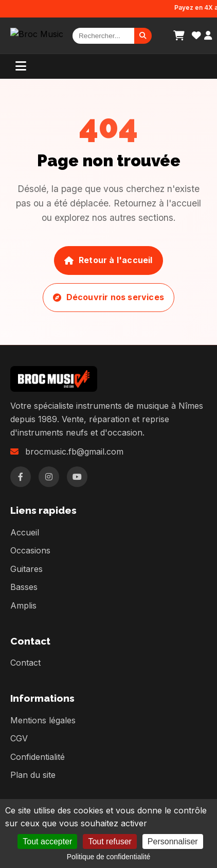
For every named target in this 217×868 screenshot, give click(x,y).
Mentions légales (43, 720)
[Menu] (21, 66)
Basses (24, 587)
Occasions (30, 550)
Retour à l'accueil (108, 260)
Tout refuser (110, 841)
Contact (25, 663)
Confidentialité (38, 757)
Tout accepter (47, 841)
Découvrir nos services (109, 297)
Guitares (26, 569)
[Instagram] (49, 477)
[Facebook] (21, 477)
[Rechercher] (103, 36)
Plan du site (33, 775)
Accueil (25, 532)
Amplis (23, 605)
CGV (19, 738)
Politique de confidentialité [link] (109, 857)
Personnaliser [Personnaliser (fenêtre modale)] (173, 841)
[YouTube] (77, 477)
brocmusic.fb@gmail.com (74, 452)
